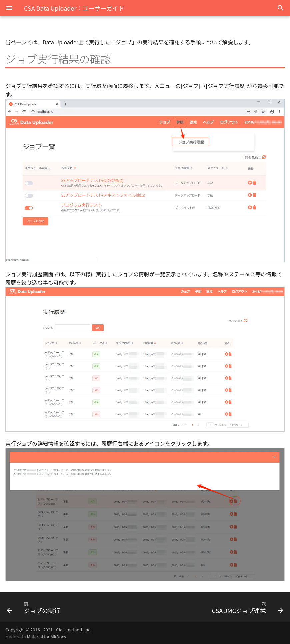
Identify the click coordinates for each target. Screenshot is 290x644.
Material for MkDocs (46, 637)
